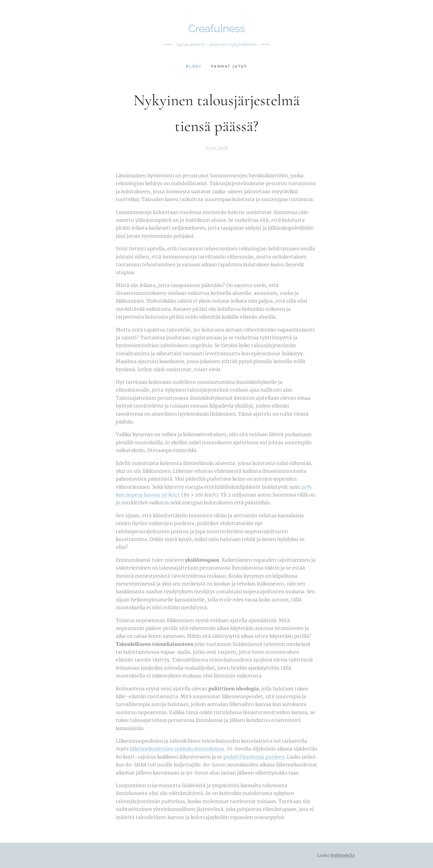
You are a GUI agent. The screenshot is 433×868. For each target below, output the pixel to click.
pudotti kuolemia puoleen (254, 757)
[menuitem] (195, 67)
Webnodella (342, 855)
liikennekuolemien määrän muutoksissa (177, 749)
